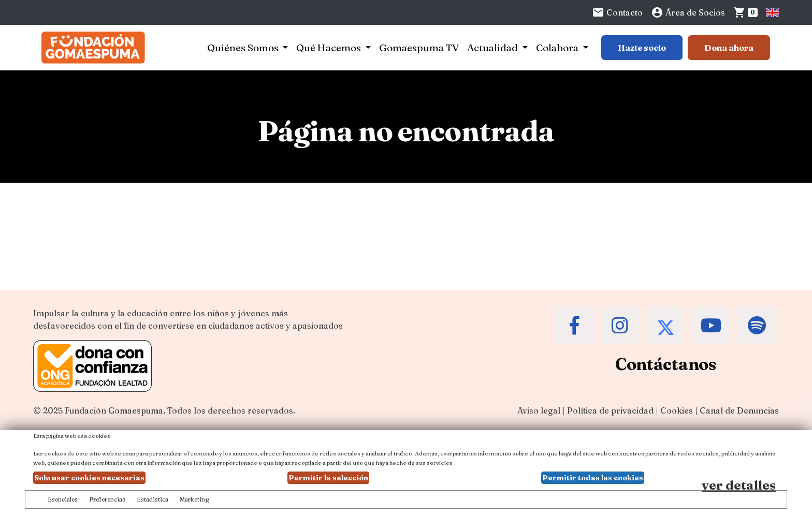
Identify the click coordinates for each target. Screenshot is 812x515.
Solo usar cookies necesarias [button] (89, 478)
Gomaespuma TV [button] (419, 48)
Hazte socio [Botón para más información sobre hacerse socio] (642, 48)
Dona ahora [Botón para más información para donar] (729, 48)
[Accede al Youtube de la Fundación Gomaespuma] (711, 326)
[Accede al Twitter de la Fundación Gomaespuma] (665, 326)
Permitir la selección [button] (328, 478)
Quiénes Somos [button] (244, 48)
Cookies (677, 410)
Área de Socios (688, 12)
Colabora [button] (558, 48)
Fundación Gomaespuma (114, 410)
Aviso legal (539, 410)
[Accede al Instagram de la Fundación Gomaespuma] (620, 326)
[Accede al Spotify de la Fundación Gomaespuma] (757, 326)
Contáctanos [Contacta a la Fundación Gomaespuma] (666, 364)
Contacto (617, 12)
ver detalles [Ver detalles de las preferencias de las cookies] (739, 485)
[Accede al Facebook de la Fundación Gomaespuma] (574, 326)
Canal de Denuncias (739, 410)
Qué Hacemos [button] (330, 48)
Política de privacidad (610, 410)
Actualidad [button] (494, 48)
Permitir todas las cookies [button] (593, 478)
